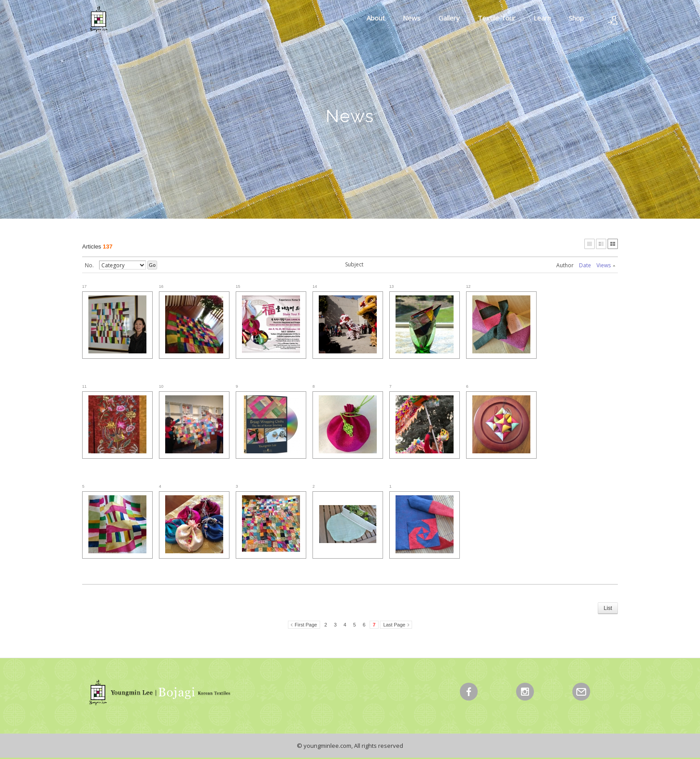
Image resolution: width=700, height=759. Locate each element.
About (376, 18)
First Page (306, 625)
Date (585, 265)
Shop (576, 18)
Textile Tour (497, 18)
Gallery (449, 18)
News (412, 18)
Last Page (394, 625)
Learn (542, 18)
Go (152, 265)
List (608, 608)
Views (606, 265)
